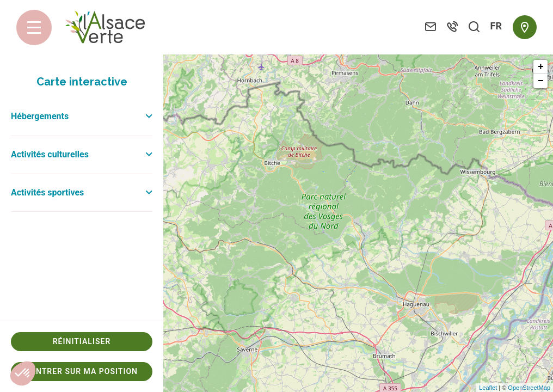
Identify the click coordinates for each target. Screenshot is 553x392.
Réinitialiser (82, 341)
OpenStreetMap (529, 388)
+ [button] (541, 67)
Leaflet (488, 388)
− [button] (541, 81)
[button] (23, 373)
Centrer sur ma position (82, 371)
